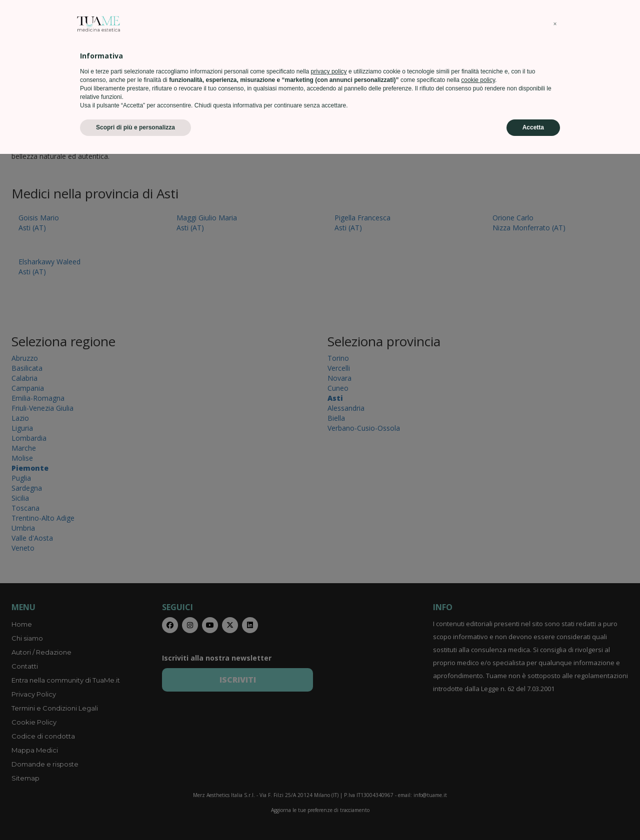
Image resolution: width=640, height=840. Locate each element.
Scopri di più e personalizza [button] (135, 814)
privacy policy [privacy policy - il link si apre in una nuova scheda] (329, 758)
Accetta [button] (533, 814)
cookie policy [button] (478, 766)
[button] (555, 710)
